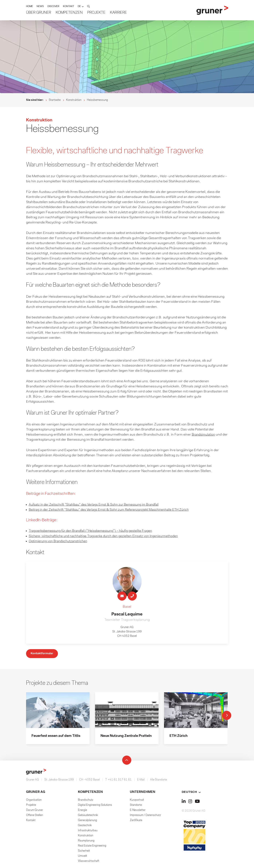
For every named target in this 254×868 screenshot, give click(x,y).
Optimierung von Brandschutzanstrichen (60, 541)
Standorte (136, 806)
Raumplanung (86, 841)
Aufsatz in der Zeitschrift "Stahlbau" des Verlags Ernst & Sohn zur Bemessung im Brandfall (98, 505)
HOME (29, 7)
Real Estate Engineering (92, 847)
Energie (82, 811)
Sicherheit (84, 852)
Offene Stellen (35, 816)
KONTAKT (69, 7)
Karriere (118, 13)
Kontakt (31, 821)
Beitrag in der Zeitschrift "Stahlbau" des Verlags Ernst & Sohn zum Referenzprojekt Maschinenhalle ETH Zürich (114, 510)
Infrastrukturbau (88, 831)
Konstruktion (74, 100)
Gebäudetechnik (88, 816)
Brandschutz (86, 801)
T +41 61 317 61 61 (118, 780)
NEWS (40, 7)
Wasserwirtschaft (89, 862)
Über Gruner (39, 13)
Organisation (34, 801)
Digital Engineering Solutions (95, 806)
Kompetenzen (69, 13)
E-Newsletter (138, 811)
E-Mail (141, 780)
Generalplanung (87, 821)
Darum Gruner (35, 811)
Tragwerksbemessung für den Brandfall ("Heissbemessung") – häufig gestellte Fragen (95, 531)
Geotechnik (85, 826)
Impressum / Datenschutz (145, 816)
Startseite (55, 100)
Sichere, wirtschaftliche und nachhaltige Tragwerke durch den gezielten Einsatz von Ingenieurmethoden (108, 536)
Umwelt (82, 857)
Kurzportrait (137, 801)
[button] (81, 7)
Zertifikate (136, 821)
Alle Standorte (158, 780)
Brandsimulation (204, 435)
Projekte (96, 13)
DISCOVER (53, 7)
